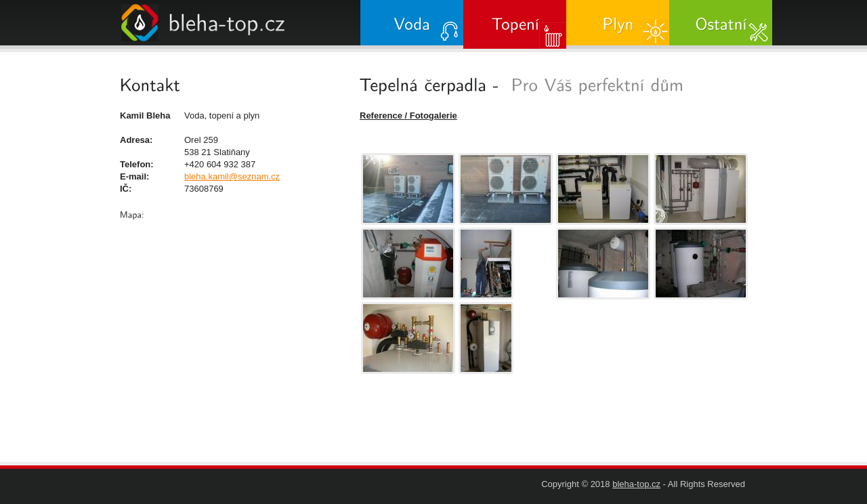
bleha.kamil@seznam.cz (232, 176)
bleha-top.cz (636, 484)
